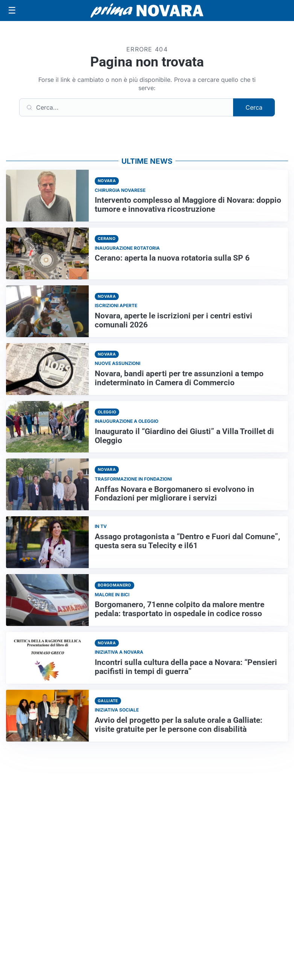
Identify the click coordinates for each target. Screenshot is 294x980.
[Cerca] (126, 107)
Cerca (254, 107)
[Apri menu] (12, 11)
